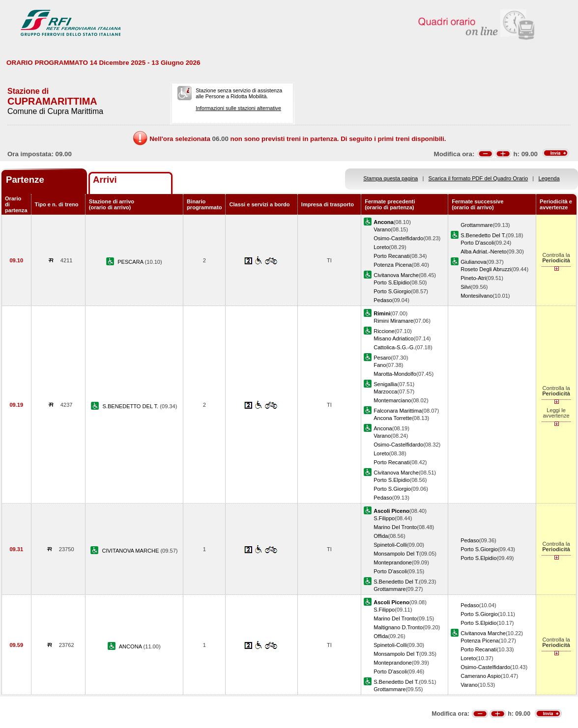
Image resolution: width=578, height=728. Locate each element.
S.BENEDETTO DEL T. (131, 406)
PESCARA (131, 262)
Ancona (383, 428)
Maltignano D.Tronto (398, 627)
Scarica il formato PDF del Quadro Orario (478, 178)
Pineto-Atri (473, 278)
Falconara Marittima (398, 411)
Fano (380, 365)
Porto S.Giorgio (392, 291)
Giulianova (473, 262)
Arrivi (105, 180)
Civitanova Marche (396, 275)
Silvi (465, 287)
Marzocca (385, 392)
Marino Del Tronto (395, 527)
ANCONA (131, 646)
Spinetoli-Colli (390, 545)
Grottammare (477, 225)
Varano (382, 229)
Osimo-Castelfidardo (398, 238)
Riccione (384, 331)
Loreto (381, 247)
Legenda (549, 178)
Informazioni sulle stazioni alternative (238, 108)
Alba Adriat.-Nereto (484, 252)
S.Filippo (384, 518)
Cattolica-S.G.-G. (394, 347)
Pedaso (383, 300)
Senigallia (385, 384)
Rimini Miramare (393, 321)
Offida (381, 536)
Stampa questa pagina (390, 178)
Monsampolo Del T (396, 554)
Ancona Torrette (393, 418)
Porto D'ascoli (477, 243)
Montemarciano (392, 400)
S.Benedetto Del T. (483, 235)
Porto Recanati (391, 256)
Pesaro (382, 358)
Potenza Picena (393, 265)
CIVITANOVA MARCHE (131, 551)
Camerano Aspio (481, 676)
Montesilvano (477, 296)
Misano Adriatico (393, 338)
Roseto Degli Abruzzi (486, 269)
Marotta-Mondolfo (395, 374)
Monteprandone (393, 562)
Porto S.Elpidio (391, 282)
